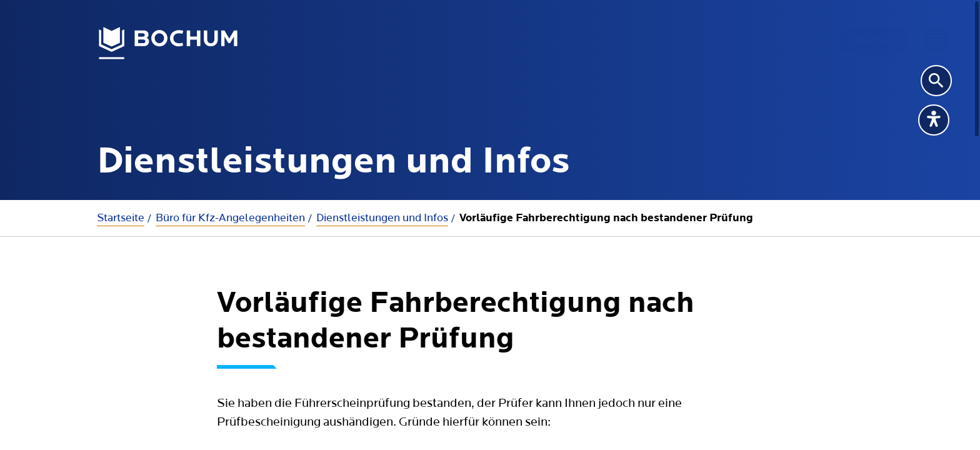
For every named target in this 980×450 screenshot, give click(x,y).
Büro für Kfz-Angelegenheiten (230, 218)
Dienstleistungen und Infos (382, 218)
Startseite (121, 218)
